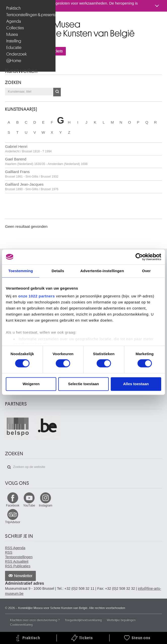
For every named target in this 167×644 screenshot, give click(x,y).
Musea (12, 34)
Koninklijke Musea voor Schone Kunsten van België (6, 22)
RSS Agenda (15, 548)
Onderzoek (17, 54)
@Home (14, 61)
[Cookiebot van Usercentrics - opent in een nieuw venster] (139, 257)
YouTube (29, 506)
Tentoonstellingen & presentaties (28, 15)
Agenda (14, 21)
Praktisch (13, 8)
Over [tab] (146, 271)
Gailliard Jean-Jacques (32, 187)
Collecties (15, 28)
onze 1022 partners (36, 296)
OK (57, 92)
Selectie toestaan (84, 384)
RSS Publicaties (18, 566)
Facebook (13, 506)
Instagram (46, 506)
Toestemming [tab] (21, 271)
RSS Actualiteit (17, 562)
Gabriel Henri (28, 149)
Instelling (14, 41)
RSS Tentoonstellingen (19, 555)
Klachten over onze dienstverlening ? (35, 620)
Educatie (14, 48)
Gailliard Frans (32, 174)
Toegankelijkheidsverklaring (83, 620)
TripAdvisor (13, 522)
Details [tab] (58, 271)
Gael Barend (46, 161)
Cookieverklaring (21, 625)
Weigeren (31, 384)
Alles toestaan (136, 384)
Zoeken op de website (9, 467)
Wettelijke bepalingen (121, 620)
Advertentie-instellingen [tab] (102, 271)
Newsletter (23, 576)
